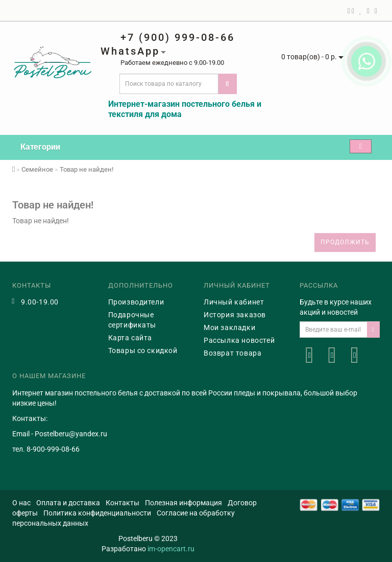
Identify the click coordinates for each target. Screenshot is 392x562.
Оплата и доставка (68, 503)
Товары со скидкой (143, 350)
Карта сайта (130, 338)
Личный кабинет (234, 302)
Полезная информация (183, 503)
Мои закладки (229, 327)
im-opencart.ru (171, 549)
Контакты (122, 503)
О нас (21, 503)
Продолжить (345, 242)
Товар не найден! (87, 169)
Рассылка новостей (239, 340)
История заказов (235, 315)
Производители (136, 302)
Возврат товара (232, 353)
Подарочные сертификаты (132, 320)
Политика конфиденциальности (97, 513)
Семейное (37, 169)
